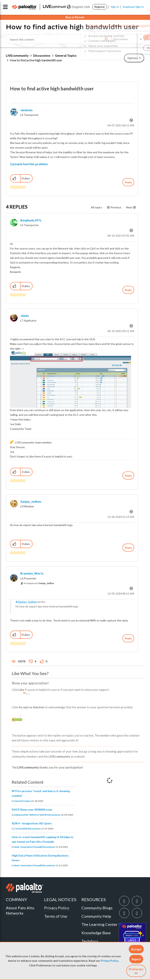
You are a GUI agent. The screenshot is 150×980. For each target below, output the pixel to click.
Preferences (136, 971)
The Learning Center (100, 924)
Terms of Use (56, 916)
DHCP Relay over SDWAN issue (32, 809)
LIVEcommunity (17, 55)
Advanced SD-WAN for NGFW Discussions (37, 815)
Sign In (115, 7)
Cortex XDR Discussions (27, 829)
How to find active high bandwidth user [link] (36, 60)
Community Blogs (97, 908)
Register (100, 7)
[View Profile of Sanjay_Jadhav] (31, 501)
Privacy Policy (109, 961)
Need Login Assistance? (127, 54)
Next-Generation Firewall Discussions (35, 847)
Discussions (42, 55)
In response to (39, 583)
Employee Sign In (133, 7)
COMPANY (17, 899)
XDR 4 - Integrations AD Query (32, 823)
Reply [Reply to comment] (128, 290)
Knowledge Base (96, 933)
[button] (136, 949)
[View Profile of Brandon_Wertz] (32, 573)
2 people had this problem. (29, 164)
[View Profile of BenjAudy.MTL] (31, 220)
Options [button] (131, 120)
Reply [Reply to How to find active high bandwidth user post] (128, 182)
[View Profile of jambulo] (26, 110)
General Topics (22, 801)
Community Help (96, 916)
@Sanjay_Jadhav (26, 602)
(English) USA (78, 7)
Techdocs (90, 941)
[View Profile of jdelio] (25, 316)
